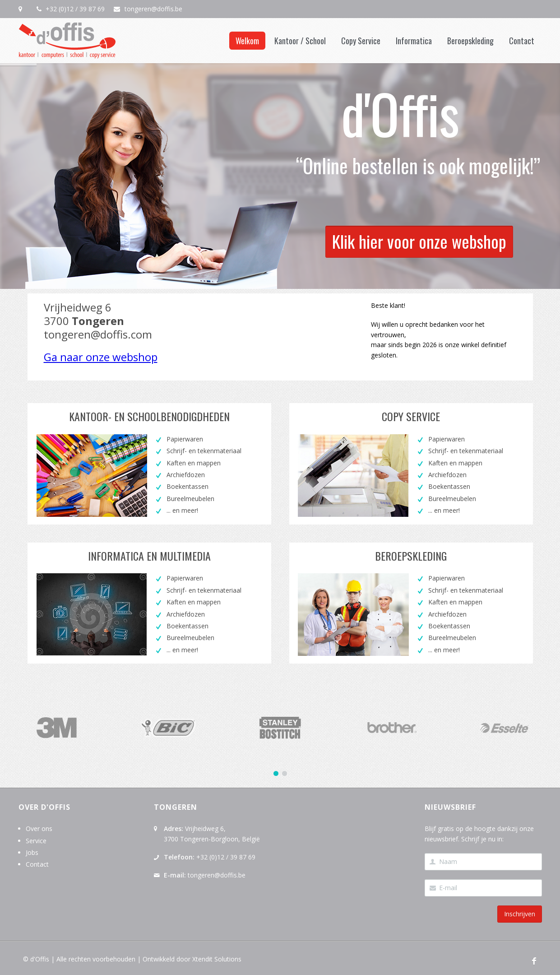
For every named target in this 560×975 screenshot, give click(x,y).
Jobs (32, 852)
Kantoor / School (300, 41)
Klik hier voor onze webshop (419, 219)
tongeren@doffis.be (153, 9)
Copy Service (361, 41)
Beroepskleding (470, 41)
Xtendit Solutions (217, 959)
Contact (522, 41)
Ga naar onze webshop (101, 357)
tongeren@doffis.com (98, 334)
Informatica (414, 41)
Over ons (39, 829)
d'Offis (40, 959)
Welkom (247, 41)
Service (36, 841)
